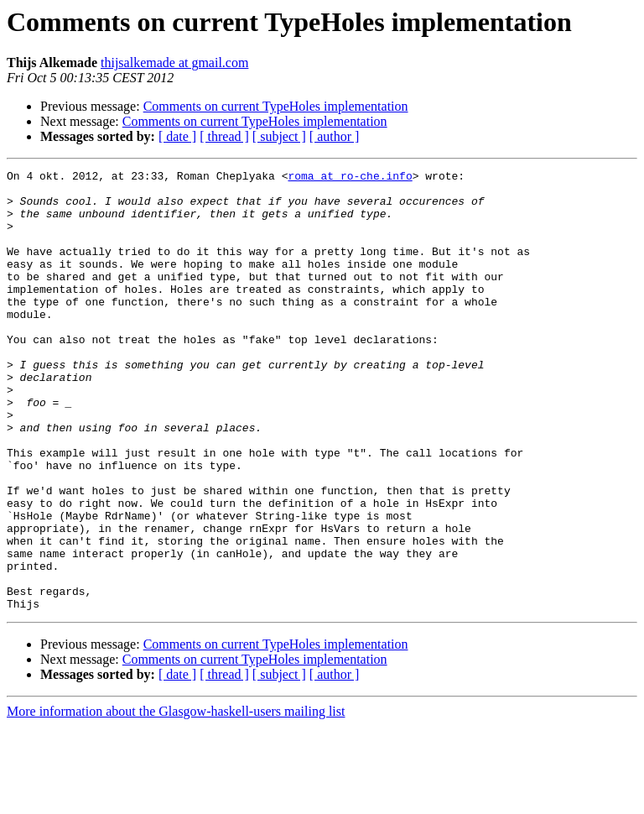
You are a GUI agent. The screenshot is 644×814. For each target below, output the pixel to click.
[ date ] (177, 136)
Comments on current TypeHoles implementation (276, 106)
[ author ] (335, 136)
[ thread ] (224, 136)
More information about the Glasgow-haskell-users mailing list (176, 799)
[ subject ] (279, 136)
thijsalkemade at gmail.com (174, 63)
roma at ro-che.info (350, 178)
